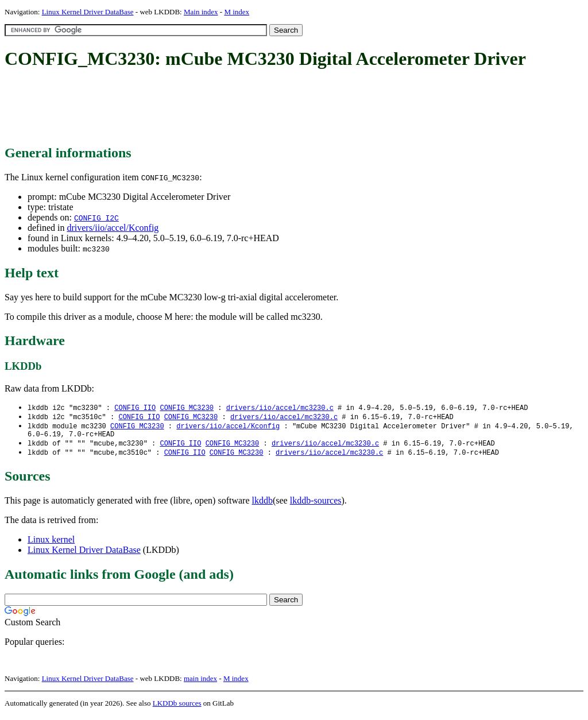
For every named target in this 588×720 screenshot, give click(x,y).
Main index (201, 12)
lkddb (262, 505)
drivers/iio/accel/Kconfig (113, 228)
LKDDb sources (177, 708)
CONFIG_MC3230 (187, 408)
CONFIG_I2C (96, 218)
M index (237, 12)
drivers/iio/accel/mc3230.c (280, 408)
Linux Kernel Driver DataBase (88, 12)
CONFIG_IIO (135, 408)
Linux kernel (51, 544)
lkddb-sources (316, 505)
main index (200, 683)
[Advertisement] (214, 108)
